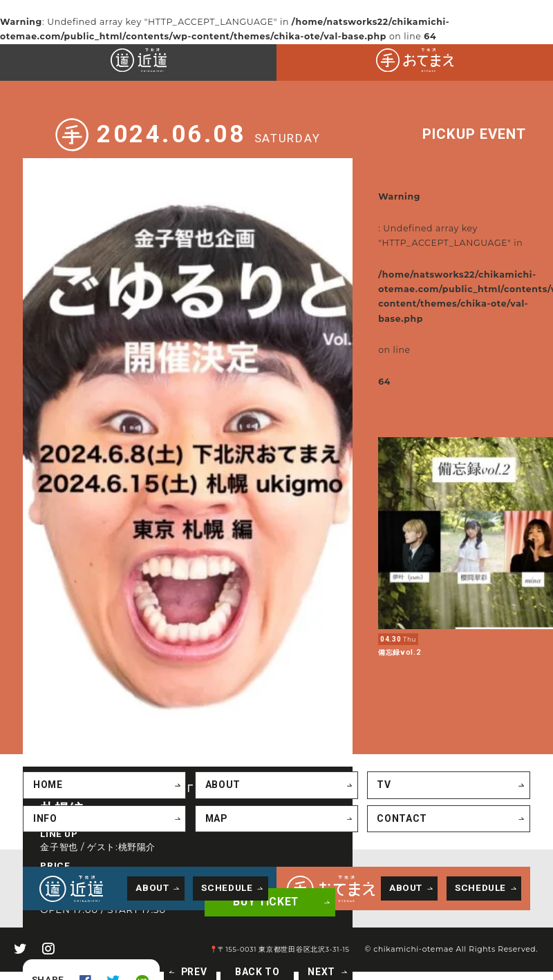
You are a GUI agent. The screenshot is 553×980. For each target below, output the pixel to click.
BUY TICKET (256, 885)
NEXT (308, 953)
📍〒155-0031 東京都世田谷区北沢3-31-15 (287, 929)
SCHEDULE (227, 867)
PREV (188, 953)
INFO (44, 798)
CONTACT (400, 798)
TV (382, 766)
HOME (47, 766)
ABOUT (221, 766)
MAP (215, 798)
